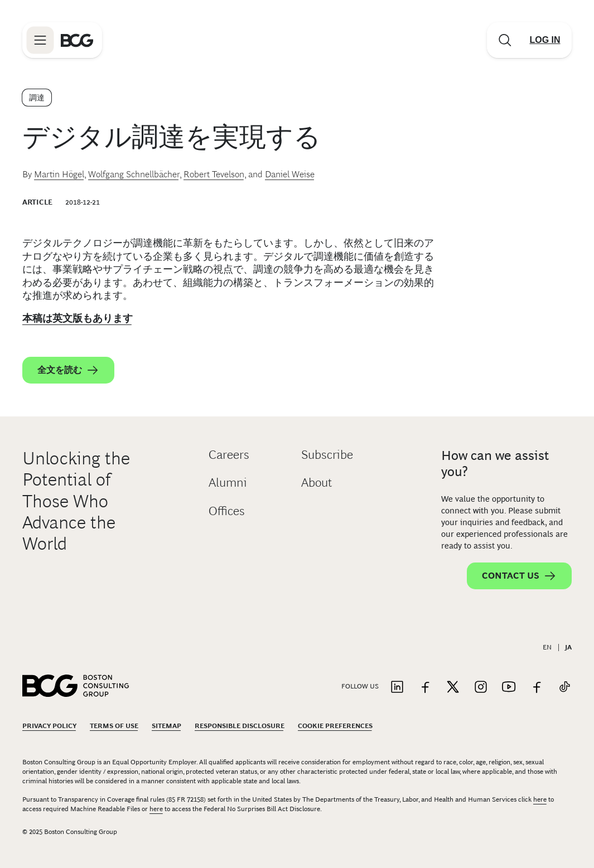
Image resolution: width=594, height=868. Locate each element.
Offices (227, 511)
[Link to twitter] (453, 688)
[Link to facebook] (425, 688)
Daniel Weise (290, 174)
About (317, 483)
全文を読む (68, 370)
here (540, 799)
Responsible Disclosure (240, 726)
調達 (37, 98)
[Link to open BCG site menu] (40, 40)
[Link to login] (545, 40)
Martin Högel (59, 174)
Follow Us (360, 686)
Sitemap (166, 726)
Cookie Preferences (335, 726)
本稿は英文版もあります (78, 318)
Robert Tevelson (214, 174)
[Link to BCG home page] (77, 40)
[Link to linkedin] (397, 688)
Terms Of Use (114, 726)
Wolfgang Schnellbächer (134, 174)
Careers (229, 455)
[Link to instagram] (481, 688)
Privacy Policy (49, 726)
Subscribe (327, 455)
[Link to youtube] (509, 688)
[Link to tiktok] (564, 688)
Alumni (228, 483)
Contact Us (519, 576)
